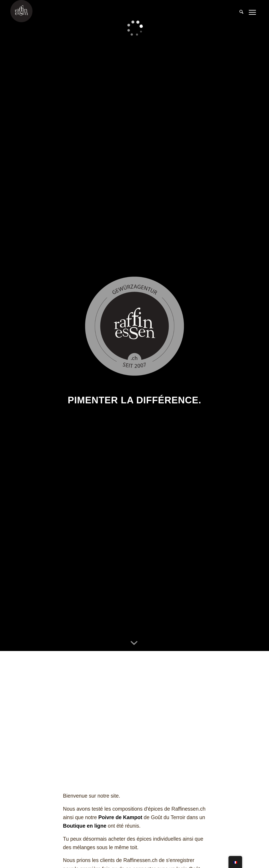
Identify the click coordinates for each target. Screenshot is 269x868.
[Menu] (252, 12)
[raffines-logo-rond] (21, 12)
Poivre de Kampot (120, 817)
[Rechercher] (241, 12)
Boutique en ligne (85, 826)
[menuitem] (241, 12)
